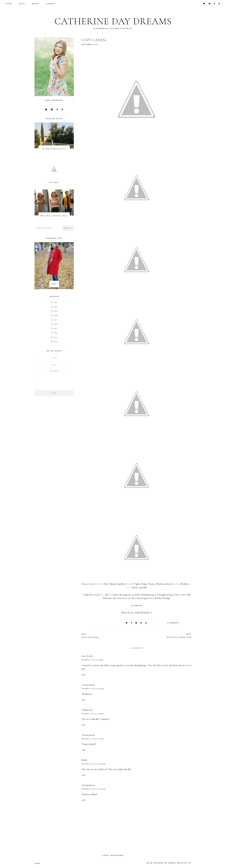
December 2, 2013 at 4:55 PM (93, 688)
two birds (87, 656)
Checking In (54, 182)
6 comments (173, 623)
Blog (22, 4)
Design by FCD (184, 863)
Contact (51, 4)
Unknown (87, 710)
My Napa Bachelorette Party (54, 149)
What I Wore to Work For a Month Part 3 (55, 216)
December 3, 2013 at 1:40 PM (93, 714)
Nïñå (84, 760)
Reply (84, 675)
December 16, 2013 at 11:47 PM (93, 789)
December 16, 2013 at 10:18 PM (93, 764)
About (36, 4)
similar (99, 584)
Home (9, 4)
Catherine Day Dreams (113, 21)
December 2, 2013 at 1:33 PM (92, 660)
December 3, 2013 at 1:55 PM (93, 739)
